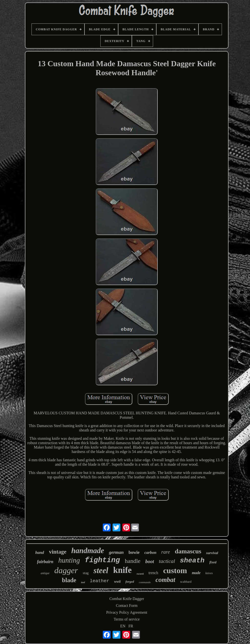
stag (86, 573)
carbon (150, 553)
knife (123, 570)
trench (153, 573)
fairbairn (45, 562)
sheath (192, 561)
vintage (58, 552)
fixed (213, 562)
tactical (167, 561)
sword (140, 574)
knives (209, 573)
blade (69, 580)
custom (175, 570)
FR (131, 626)
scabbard (186, 582)
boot (150, 561)
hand (40, 553)
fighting (102, 560)
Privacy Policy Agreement (127, 612)
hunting (69, 560)
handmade (88, 551)
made (196, 573)
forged (130, 582)
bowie (134, 552)
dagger (66, 570)
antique (45, 573)
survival (212, 553)
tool (83, 582)
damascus (188, 551)
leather (100, 581)
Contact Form (127, 606)
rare (166, 552)
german (116, 552)
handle (133, 561)
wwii (117, 582)
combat (165, 580)
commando (145, 582)
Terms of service (127, 619)
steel (101, 570)
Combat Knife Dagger (127, 599)
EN (123, 626)
